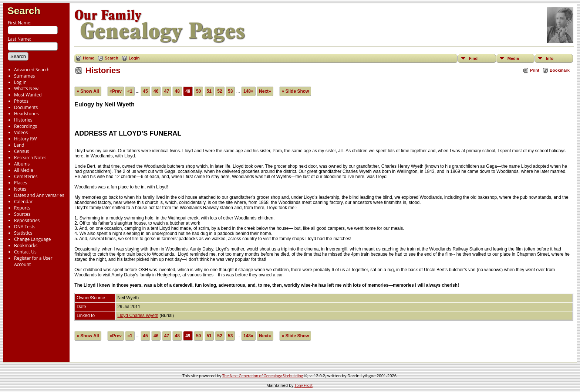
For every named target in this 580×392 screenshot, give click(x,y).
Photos (21, 101)
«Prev (116, 91)
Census (21, 151)
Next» (265, 91)
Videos (21, 132)
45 (145, 91)
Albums (22, 164)
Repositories (27, 220)
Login (134, 58)
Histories (23, 120)
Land (19, 145)
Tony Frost (304, 385)
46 (156, 91)
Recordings (26, 126)
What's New (26, 88)
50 (198, 91)
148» (248, 91)
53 (230, 91)
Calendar (23, 202)
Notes (20, 189)
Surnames (24, 76)
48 (177, 91)
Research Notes (30, 158)
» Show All (88, 91)
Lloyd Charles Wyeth (138, 316)
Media (513, 58)
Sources (22, 214)
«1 (130, 91)
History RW (26, 139)
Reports (22, 208)
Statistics (23, 233)
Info (550, 58)
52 (220, 91)
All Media (23, 170)
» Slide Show (295, 91)
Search (24, 11)
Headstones (26, 114)
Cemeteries (26, 176)
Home (89, 58)
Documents (26, 107)
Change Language (32, 239)
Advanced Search (32, 70)
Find (473, 58)
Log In (20, 82)
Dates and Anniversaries (39, 195)
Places (21, 183)
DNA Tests (25, 227)
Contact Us (25, 252)
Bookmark (560, 70)
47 (167, 91)
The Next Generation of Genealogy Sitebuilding (263, 376)
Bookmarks (26, 246)
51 (209, 91)
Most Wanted (28, 95)
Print (535, 70)
